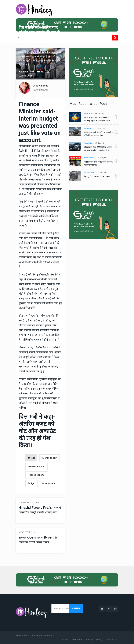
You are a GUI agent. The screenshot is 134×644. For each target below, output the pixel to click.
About (65, 640)
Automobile (88, 128)
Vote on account (37, 466)
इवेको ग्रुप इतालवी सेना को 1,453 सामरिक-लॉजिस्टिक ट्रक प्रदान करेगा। (99, 134)
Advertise (77, 640)
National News (89, 158)
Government (49, 483)
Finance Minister (37, 475)
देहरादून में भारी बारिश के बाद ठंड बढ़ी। (97, 177)
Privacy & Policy (94, 640)
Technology (88, 114)
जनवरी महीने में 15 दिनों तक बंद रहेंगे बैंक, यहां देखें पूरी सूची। (99, 163)
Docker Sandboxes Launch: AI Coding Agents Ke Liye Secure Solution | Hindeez (97, 119)
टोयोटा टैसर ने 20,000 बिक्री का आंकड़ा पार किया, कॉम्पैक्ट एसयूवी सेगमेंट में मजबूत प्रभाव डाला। (98, 149)
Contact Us (111, 640)
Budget (32, 483)
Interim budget (50, 458)
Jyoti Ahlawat (40, 86)
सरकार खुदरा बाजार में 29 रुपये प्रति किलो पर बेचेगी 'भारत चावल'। (38, 540)
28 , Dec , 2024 (103, 173)
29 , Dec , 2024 (100, 128)
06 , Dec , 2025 (100, 114)
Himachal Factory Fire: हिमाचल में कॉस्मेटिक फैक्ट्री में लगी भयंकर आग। (40, 510)
